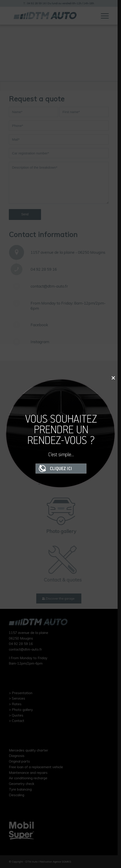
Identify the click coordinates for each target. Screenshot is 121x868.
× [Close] (113, 378)
